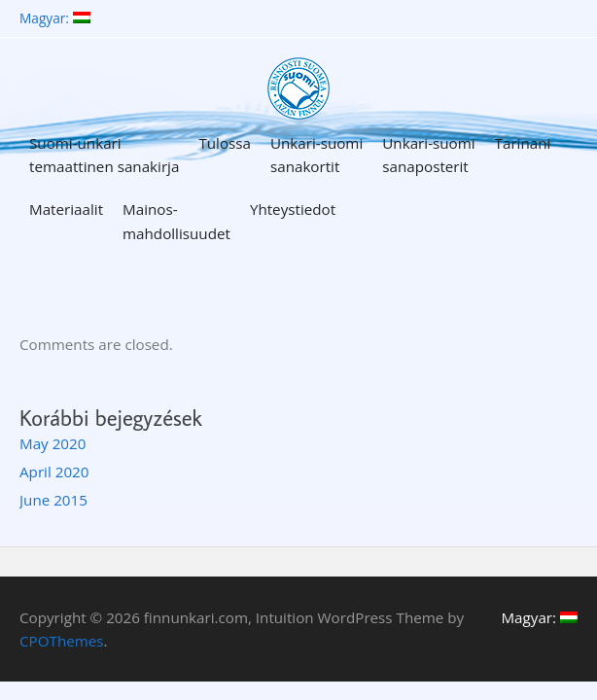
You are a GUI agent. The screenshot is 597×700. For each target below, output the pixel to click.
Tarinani (523, 143)
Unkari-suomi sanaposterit (428, 155)
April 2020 (54, 472)
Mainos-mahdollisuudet (176, 221)
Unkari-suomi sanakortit (316, 155)
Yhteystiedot (293, 209)
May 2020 (53, 443)
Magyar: (55, 18)
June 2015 (53, 500)
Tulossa (225, 143)
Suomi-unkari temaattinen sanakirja (104, 155)
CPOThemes (62, 641)
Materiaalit (66, 209)
